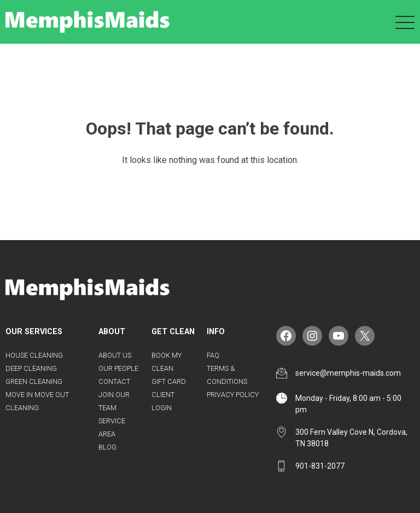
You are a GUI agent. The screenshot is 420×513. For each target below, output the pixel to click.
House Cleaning (34, 355)
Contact (114, 381)
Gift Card (169, 381)
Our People (118, 368)
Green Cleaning (34, 381)
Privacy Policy (233, 395)
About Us (115, 355)
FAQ (213, 355)
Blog (107, 447)
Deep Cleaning (31, 368)
